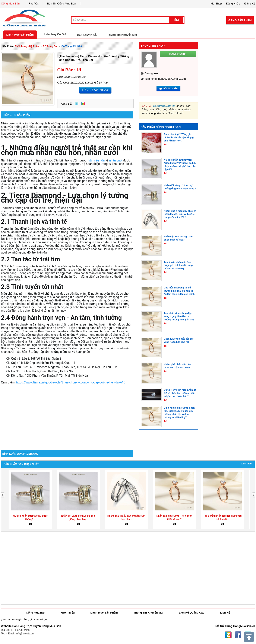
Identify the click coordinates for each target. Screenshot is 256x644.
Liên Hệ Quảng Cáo (192, 613)
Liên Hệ (225, 613)
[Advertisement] (67, 414)
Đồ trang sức (50, 46)
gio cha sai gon (39, 619)
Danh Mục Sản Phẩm (20, 35)
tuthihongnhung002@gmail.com (165, 79)
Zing (83, 103)
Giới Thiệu (68, 613)
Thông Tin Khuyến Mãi (122, 35)
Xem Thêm (247, 464)
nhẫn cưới (116, 160)
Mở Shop (216, 4)
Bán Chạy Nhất (87, 35)
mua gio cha (20, 619)
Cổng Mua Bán (10, 4)
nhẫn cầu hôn (96, 160)
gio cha (6, 619)
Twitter (77, 103)
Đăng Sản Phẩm (240, 20)
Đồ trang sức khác (72, 46)
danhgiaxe (151, 73)
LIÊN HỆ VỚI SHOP (95, 90)
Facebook (238, 635)
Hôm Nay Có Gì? (55, 34)
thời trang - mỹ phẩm (27, 46)
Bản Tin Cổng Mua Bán (62, 4)
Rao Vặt (33, 4)
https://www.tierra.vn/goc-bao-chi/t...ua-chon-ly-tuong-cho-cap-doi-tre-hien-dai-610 (71, 382)
